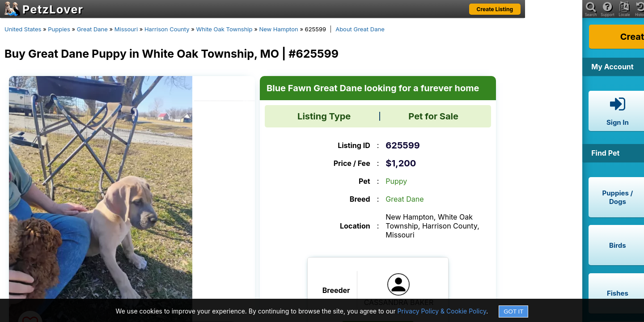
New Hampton (278, 29)
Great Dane (92, 29)
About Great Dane (360, 29)
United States (23, 29)
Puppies (59, 29)
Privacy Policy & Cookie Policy (442, 311)
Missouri (126, 29)
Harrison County (167, 29)
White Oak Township (225, 29)
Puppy (396, 181)
